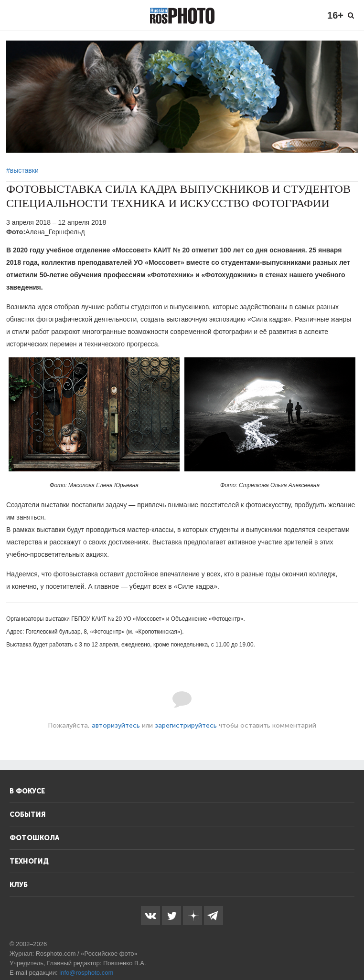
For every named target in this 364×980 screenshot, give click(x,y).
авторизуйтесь (116, 725)
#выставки (22, 170)
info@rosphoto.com (86, 973)
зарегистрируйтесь (186, 725)
